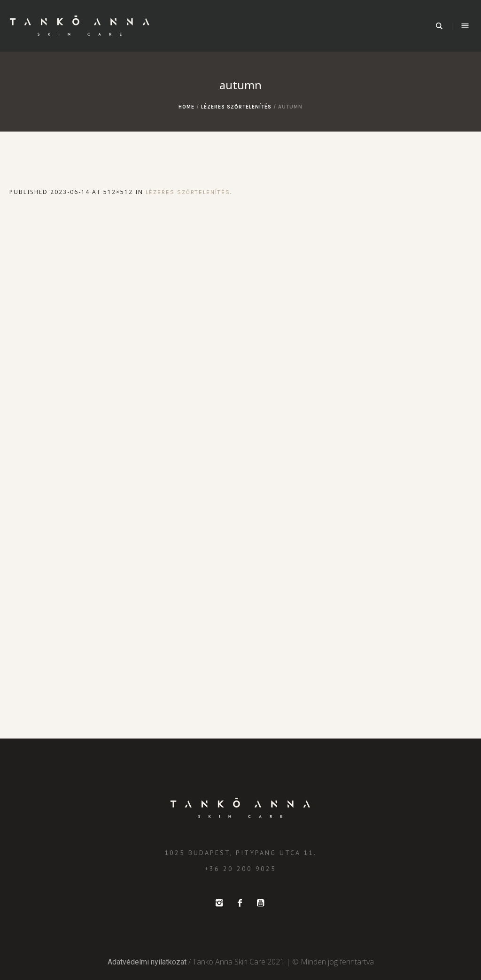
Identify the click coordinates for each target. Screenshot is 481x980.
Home (186, 107)
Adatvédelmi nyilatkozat (147, 962)
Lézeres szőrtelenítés (236, 107)
